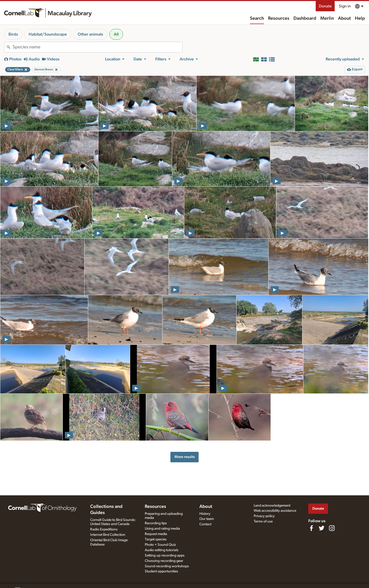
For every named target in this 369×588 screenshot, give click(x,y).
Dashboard (305, 18)
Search (257, 18)
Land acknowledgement (272, 506)
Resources (279, 18)
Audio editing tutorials (162, 550)
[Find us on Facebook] (311, 528)
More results (185, 457)
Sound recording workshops (167, 566)
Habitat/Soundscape (48, 34)
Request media (156, 534)
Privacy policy (264, 516)
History (205, 514)
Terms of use (263, 521)
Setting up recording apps (165, 555)
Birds (13, 34)
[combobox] (97, 47)
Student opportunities (161, 571)
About (344, 18)
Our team (207, 519)
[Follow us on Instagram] (332, 528)
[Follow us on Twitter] (322, 528)
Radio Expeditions (104, 529)
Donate (325, 6)
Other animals (90, 34)
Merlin (327, 18)
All (116, 34)
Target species (156, 539)
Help (360, 18)
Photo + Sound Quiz (160, 545)
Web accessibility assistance (275, 511)
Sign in (345, 6)
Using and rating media (162, 529)
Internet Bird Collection (108, 535)
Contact (205, 524)
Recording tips (156, 523)
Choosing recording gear (164, 561)
